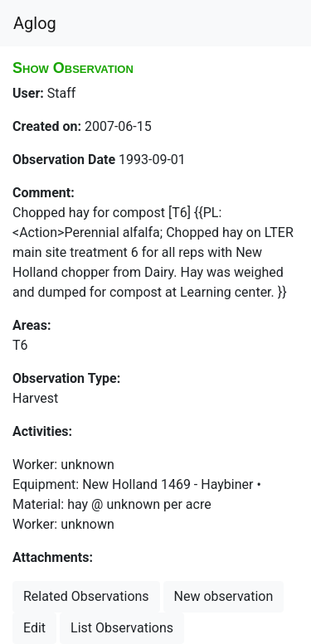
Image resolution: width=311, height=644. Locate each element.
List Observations (122, 628)
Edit (34, 628)
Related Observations (86, 596)
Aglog (35, 23)
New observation (224, 596)
